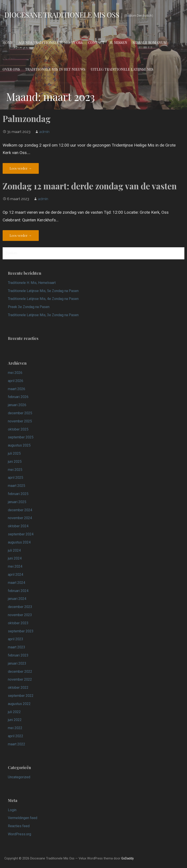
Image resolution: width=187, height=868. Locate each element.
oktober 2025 (18, 429)
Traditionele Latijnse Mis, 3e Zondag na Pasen (43, 315)
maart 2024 (17, 583)
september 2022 (21, 696)
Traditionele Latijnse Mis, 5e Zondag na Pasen (43, 291)
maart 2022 (17, 744)
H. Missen (118, 42)
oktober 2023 (18, 623)
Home (8, 42)
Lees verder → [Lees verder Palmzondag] (21, 168)
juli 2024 (14, 550)
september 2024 (21, 534)
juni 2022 (15, 720)
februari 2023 (18, 655)
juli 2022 (14, 712)
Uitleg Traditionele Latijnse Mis (122, 69)
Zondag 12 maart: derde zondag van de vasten (90, 186)
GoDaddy (128, 858)
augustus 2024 (19, 542)
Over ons (11, 69)
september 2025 (21, 437)
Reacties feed (19, 826)
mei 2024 (15, 566)
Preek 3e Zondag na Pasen (29, 307)
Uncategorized (19, 777)
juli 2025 (14, 453)
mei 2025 (15, 470)
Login (12, 810)
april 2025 (16, 478)
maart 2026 (17, 389)
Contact (96, 42)
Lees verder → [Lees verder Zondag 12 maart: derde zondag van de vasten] (21, 235)
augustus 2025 (19, 445)
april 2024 (16, 575)
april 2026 (16, 381)
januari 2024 (17, 599)
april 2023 (16, 639)
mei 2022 (15, 728)
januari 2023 (17, 663)
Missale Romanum (150, 42)
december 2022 (20, 672)
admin (44, 132)
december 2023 (20, 607)
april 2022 (16, 736)
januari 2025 (17, 502)
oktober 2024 (18, 526)
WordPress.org (19, 834)
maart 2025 (17, 486)
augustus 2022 (19, 704)
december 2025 (20, 413)
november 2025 (20, 421)
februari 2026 (18, 397)
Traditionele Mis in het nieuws (55, 69)
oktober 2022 (18, 688)
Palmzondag (27, 118)
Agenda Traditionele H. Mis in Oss (51, 42)
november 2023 (20, 615)
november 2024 (20, 518)
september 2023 (21, 631)
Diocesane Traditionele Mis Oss (62, 15)
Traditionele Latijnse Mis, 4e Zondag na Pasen (43, 299)
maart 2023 (17, 647)
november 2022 (20, 679)
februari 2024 (18, 591)
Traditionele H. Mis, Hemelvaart (32, 283)
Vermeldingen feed (23, 818)
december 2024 (20, 510)
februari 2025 (18, 494)
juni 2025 (15, 462)
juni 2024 (15, 558)
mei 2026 (15, 373)
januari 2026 (17, 405)
